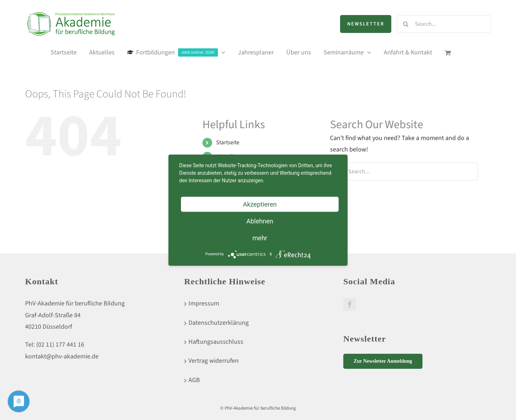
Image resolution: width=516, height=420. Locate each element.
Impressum (204, 303)
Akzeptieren (260, 204)
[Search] (406, 24)
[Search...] (444, 24)
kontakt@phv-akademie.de (62, 356)
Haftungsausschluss (216, 342)
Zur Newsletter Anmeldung (383, 361)
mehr (260, 238)
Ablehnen (260, 221)
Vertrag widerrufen (214, 361)
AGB (194, 380)
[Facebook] (350, 304)
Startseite (228, 143)
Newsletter (366, 24)
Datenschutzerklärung (219, 323)
